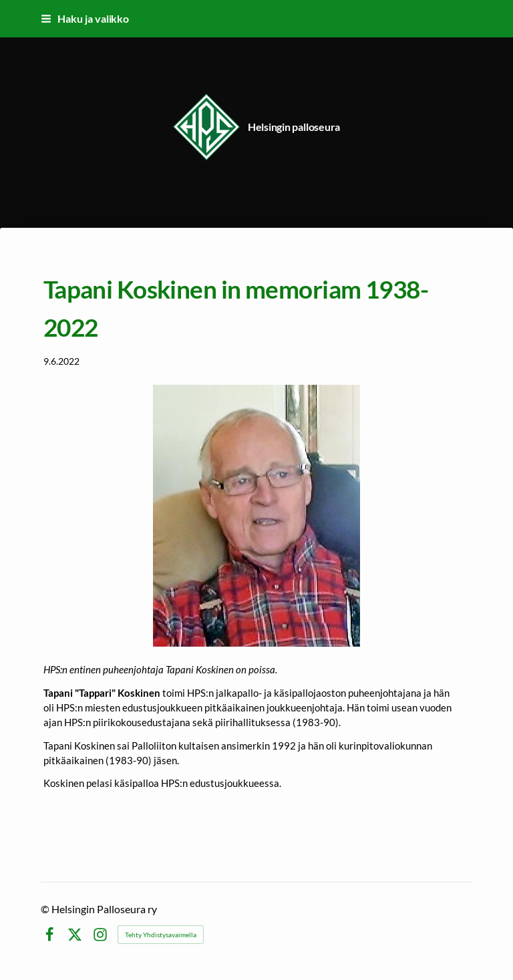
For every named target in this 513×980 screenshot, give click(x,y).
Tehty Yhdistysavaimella (161, 935)
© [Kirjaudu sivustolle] (46, 909)
